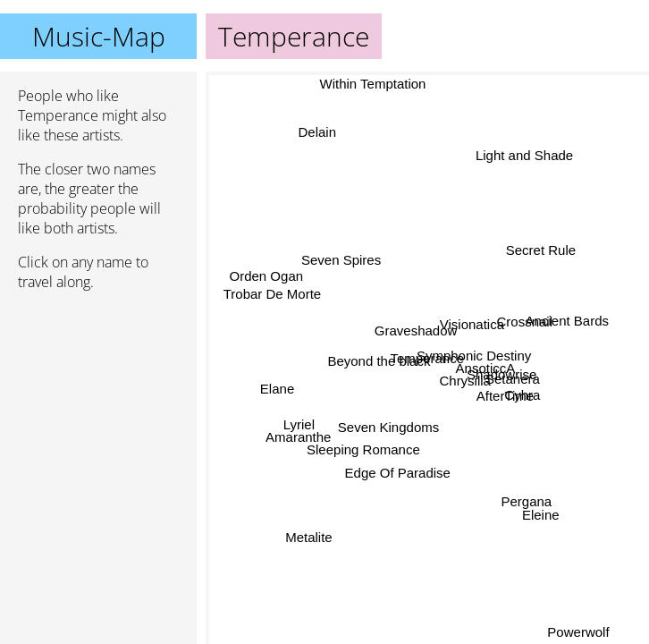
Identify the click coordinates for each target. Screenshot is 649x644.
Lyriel (299, 425)
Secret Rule (541, 250)
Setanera (512, 379)
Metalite (309, 538)
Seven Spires (340, 262)
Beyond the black (378, 363)
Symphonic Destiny (473, 356)
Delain (318, 131)
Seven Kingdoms (387, 423)
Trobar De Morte (272, 291)
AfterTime (505, 394)
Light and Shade (524, 155)
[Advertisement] (98, 400)
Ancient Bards (567, 321)
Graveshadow (414, 334)
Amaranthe (298, 438)
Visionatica (471, 325)
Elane (277, 390)
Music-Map (99, 36)
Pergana (524, 504)
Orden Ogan (267, 274)
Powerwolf (580, 632)
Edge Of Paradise (398, 474)
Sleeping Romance (364, 450)
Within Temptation (379, 84)
